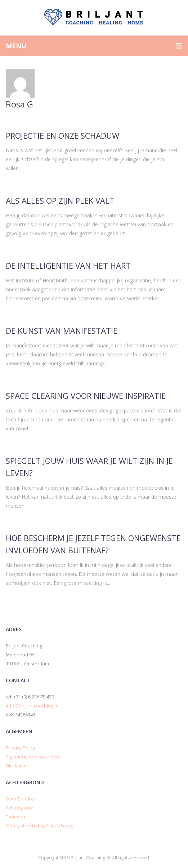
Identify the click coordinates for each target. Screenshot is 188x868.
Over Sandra (20, 799)
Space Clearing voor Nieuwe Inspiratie (86, 396)
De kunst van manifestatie (62, 331)
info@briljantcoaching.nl (32, 706)
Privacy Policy (21, 748)
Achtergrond (19, 808)
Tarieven (15, 817)
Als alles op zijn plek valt (60, 200)
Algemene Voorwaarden (32, 757)
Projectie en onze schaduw (62, 135)
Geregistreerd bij (40, 826)
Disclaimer (17, 766)
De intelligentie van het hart (68, 266)
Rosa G (19, 104)
